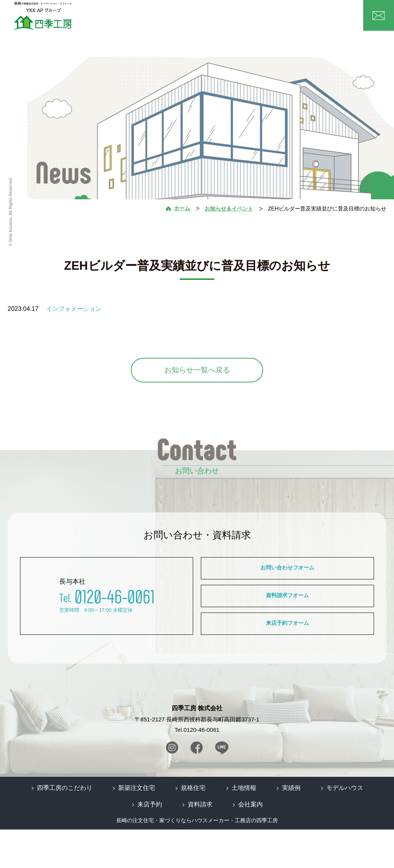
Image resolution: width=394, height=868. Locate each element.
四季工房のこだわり (73, 828)
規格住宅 (198, 19)
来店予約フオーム (287, 660)
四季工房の (142, 19)
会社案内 (329, 19)
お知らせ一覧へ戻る (197, 370)
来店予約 (153, 843)
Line (219, 790)
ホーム (119, 19)
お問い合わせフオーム (287, 575)
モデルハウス (302, 19)
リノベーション (250, 19)
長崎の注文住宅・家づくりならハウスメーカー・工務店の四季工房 (197, 859)
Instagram (175, 790)
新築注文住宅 (171, 19)
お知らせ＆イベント (229, 209)
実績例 (277, 19)
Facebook (197, 790)
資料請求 (200, 843)
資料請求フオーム (287, 617)
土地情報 (221, 19)
